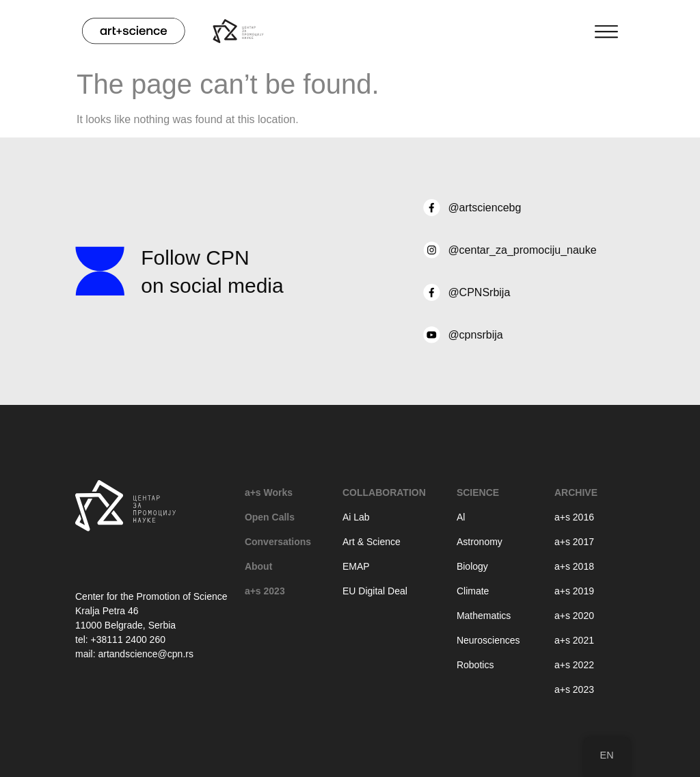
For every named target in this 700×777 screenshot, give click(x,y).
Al (461, 517)
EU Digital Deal (375, 591)
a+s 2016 (574, 517)
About (258, 566)
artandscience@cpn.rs (146, 654)
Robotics (475, 665)
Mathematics (484, 616)
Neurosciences (488, 640)
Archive (576, 492)
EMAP (356, 566)
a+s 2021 (574, 640)
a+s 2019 (574, 591)
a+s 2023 (265, 591)
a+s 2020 (574, 616)
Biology (472, 566)
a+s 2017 (574, 542)
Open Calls (270, 517)
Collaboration (384, 492)
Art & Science (372, 542)
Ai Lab (356, 517)
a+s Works (269, 492)
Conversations (278, 542)
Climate (473, 591)
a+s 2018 (574, 566)
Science (478, 492)
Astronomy (480, 542)
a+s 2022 (574, 665)
